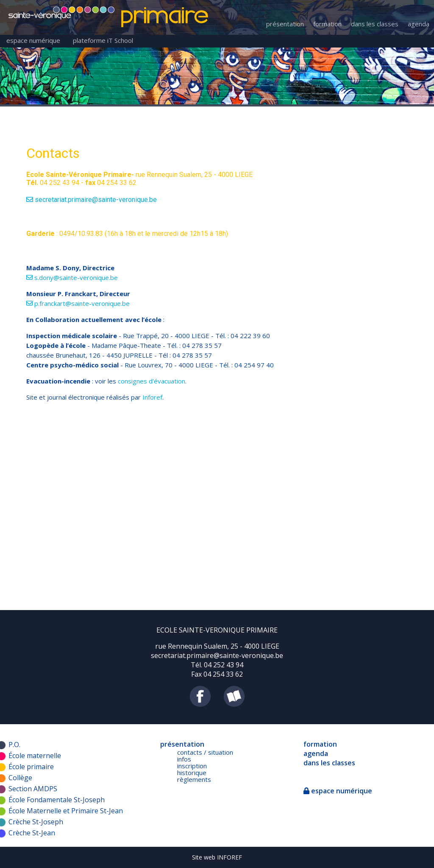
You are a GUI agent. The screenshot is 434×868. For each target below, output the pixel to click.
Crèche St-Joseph (36, 822)
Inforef (152, 397)
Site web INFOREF (217, 857)
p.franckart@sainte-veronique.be (78, 303)
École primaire (31, 767)
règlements (194, 779)
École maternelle (35, 756)
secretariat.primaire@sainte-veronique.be (92, 200)
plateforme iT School (103, 40)
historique (192, 773)
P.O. (14, 745)
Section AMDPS (33, 789)
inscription (192, 766)
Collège (20, 778)
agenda (419, 24)
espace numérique (33, 40)
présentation (285, 24)
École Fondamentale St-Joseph (57, 800)
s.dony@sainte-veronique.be (72, 277)
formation (327, 24)
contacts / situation (205, 752)
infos (184, 759)
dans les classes (375, 24)
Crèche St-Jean (32, 833)
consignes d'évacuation (151, 381)
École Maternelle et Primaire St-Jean (66, 811)
